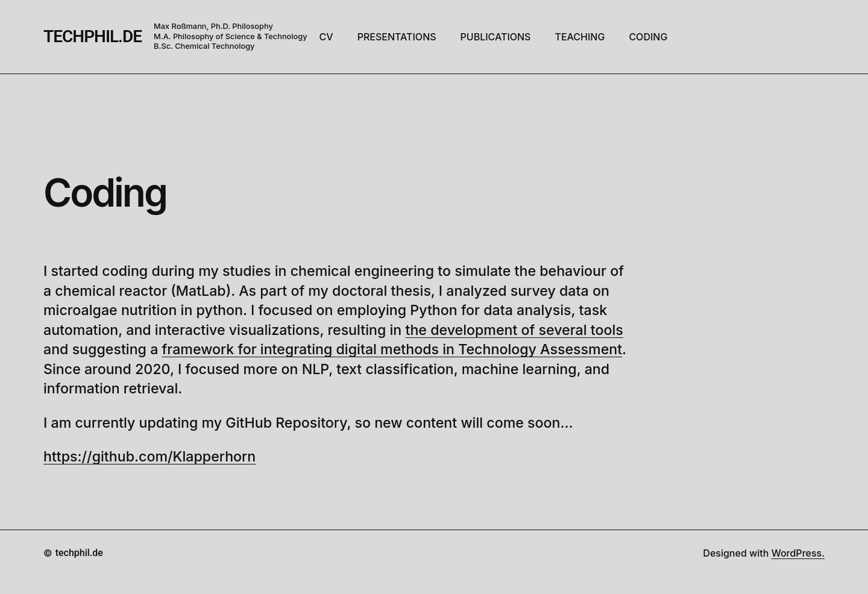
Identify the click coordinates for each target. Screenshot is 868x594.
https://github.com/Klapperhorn (149, 457)
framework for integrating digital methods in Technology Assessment (392, 349)
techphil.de (93, 36)
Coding (105, 193)
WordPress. (798, 553)
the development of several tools (514, 330)
